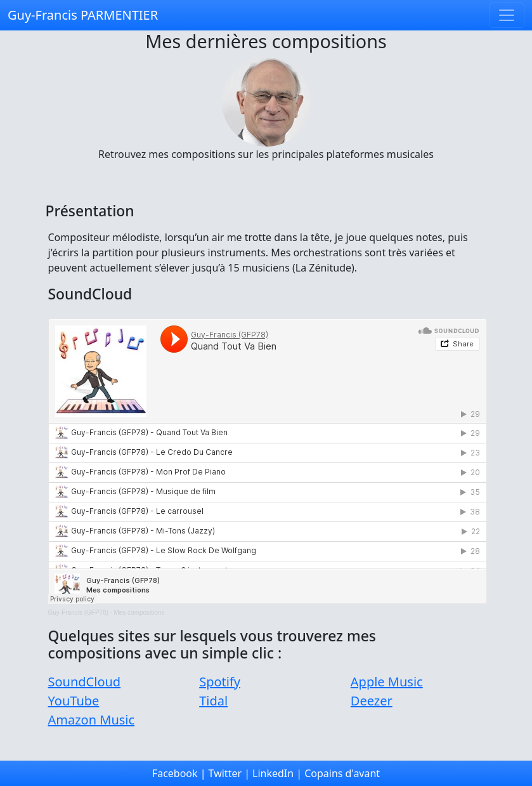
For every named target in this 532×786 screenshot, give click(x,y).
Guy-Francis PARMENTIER (83, 15)
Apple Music (387, 682)
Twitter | (229, 773)
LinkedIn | (277, 773)
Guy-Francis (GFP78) (79, 612)
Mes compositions (139, 612)
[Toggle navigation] (507, 15)
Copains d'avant (342, 773)
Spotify (220, 682)
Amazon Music (92, 720)
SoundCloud (85, 682)
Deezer (372, 701)
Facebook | (179, 773)
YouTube (74, 701)
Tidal (213, 701)
